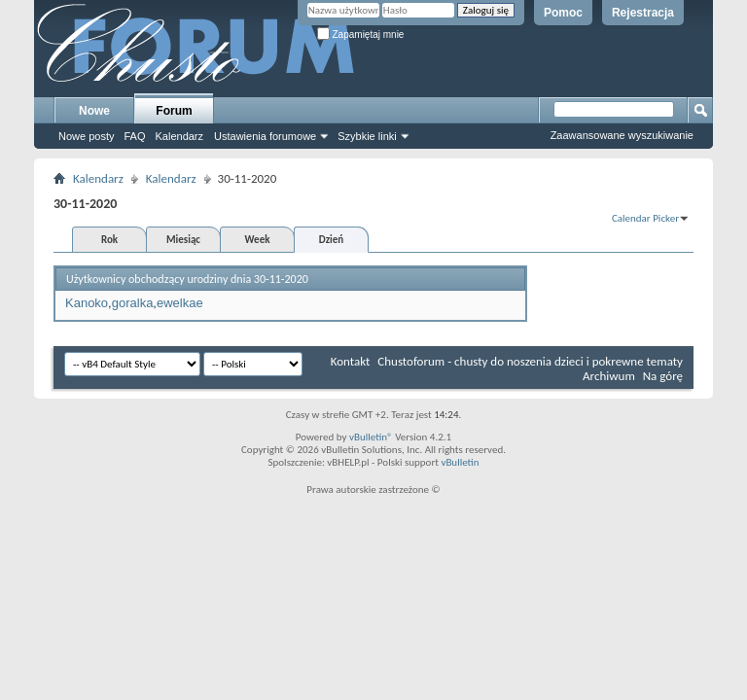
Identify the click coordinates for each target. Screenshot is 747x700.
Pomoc (563, 13)
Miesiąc (183, 240)
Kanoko (87, 303)
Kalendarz (180, 136)
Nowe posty (86, 136)
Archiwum (609, 376)
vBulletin (460, 462)
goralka (133, 303)
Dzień (331, 240)
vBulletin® (371, 437)
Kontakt (351, 361)
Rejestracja (643, 13)
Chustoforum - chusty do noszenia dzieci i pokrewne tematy (530, 361)
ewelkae (180, 303)
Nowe (94, 111)
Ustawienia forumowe (265, 136)
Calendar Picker (645, 218)
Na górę (663, 376)
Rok (109, 240)
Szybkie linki (367, 136)
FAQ (134, 136)
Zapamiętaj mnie (361, 35)
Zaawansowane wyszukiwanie (622, 135)
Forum (174, 111)
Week (258, 240)
